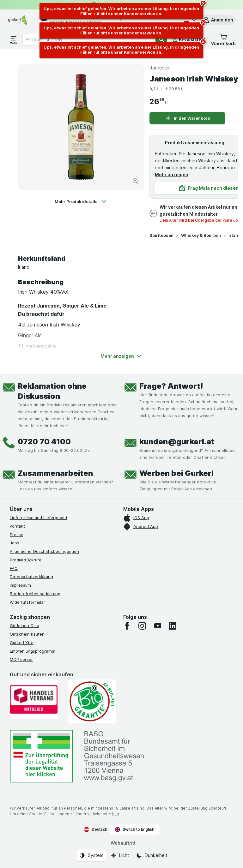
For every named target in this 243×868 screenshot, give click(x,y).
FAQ (14, 568)
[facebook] (127, 626)
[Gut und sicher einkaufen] (92, 701)
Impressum (20, 585)
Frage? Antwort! (171, 386)
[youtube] (157, 626)
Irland (235, 235)
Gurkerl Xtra (22, 643)
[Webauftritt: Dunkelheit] (152, 855)
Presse (17, 535)
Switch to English (135, 829)
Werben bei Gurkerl (176, 473)
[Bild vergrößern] (136, 181)
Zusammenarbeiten (55, 473)
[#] (41, 756)
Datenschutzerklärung (31, 577)
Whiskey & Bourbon (201, 235)
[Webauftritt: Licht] (120, 855)
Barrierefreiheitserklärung (35, 594)
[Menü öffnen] (14, 39)
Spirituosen (161, 235)
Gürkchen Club (24, 626)
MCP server (21, 659)
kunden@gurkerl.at (177, 442)
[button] (218, 20)
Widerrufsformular (27, 602)
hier (116, 814)
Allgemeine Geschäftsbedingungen (44, 551)
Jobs (15, 543)
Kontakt (17, 526)
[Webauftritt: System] (91, 855)
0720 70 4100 (44, 442)
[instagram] (142, 626)
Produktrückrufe (26, 560)
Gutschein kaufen (27, 634)
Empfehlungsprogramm (33, 651)
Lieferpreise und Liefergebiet (39, 518)
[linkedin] (173, 626)
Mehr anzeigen (172, 174)
